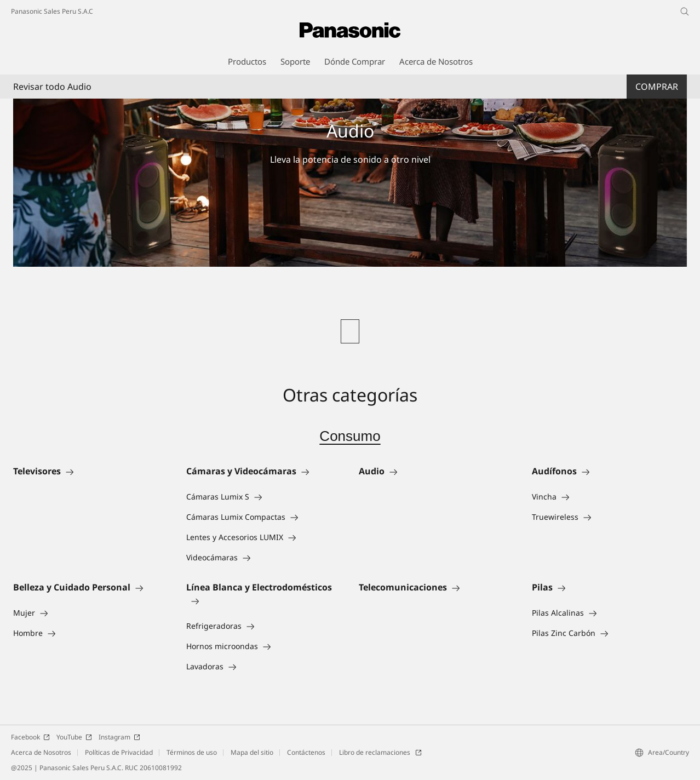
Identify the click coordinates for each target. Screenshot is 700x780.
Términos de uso (192, 752)
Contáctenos (306, 752)
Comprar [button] (657, 87)
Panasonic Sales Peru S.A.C (52, 11)
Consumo (350, 436)
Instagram (119, 737)
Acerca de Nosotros (41, 752)
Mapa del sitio (252, 752)
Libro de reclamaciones (380, 752)
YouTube (74, 737)
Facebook (30, 737)
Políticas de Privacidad (119, 752)
